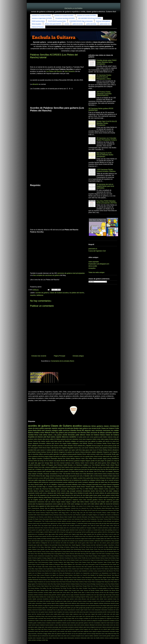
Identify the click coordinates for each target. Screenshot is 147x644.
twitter (57, 506)
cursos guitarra (94, 437)
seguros (95, 631)
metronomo (41, 502)
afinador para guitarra (113, 521)
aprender (48, 428)
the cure (50, 543)
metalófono (59, 623)
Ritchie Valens (94, 489)
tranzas (53, 506)
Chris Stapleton (102, 556)
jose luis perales (96, 534)
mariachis (48, 471)
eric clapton (74, 478)
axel (118, 443)
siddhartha (97, 541)
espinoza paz (83, 441)
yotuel (112, 543)
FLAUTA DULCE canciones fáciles (57, 21)
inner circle (91, 610)
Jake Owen (45, 567)
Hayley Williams (68, 564)
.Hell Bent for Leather (102, 545)
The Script (63, 588)
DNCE (60, 487)
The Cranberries (92, 519)
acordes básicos (33, 491)
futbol (87, 495)
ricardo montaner (83, 482)
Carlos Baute (32, 487)
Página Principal (59, 356)
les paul (61, 536)
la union (115, 534)
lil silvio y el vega (61, 618)
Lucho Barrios (48, 517)
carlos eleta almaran (80, 599)
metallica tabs (64, 539)
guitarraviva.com (33, 534)
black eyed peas (114, 523)
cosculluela (57, 461)
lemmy (49, 618)
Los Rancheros (94, 573)
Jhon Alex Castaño (87, 567)
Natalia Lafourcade (61, 489)
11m (95, 547)
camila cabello (32, 599)
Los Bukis (36, 489)
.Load (30, 547)
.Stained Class (74, 547)
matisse (49, 450)
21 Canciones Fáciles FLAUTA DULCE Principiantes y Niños (104, 77)
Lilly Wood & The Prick (113, 571)
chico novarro (44, 528)
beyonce (53, 597)
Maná (39, 430)
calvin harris (110, 597)
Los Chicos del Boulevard (63, 573)
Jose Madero (58, 569)
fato (58, 495)
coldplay (73, 441)
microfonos (78, 539)
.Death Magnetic (76, 545)
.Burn (70, 545)
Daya (117, 558)
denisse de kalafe (55, 530)
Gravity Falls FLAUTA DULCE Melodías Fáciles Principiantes (107, 123)
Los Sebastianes (104, 573)
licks (55, 618)
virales (50, 638)
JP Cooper (39, 567)
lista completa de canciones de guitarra (46, 275)
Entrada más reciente (39, 356)
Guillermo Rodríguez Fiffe (56, 564)
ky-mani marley (115, 616)
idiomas (109, 478)
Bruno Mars (47, 448)
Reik (88, 433)
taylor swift (75, 450)
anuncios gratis (48, 454)
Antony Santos (46, 552)
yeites (30, 640)
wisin (91, 450)
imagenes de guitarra (65, 452)
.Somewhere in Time (56, 474)
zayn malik (37, 545)
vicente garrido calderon (109, 636)
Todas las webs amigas (96, 272)
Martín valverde (77, 517)
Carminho (31, 556)
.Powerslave (61, 485)
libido (52, 463)
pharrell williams (79, 627)
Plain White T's (115, 582)
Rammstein (46, 519)
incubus (78, 610)
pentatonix (71, 627)
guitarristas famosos (93, 478)
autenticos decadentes (83, 491)
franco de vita (81, 495)
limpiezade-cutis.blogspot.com (99, 264)
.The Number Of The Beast (71, 474)
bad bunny (99, 491)
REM (87, 489)
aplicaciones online (56, 523)
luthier (98, 536)
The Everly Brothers (34, 588)
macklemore (32, 621)
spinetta (80, 634)
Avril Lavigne (103, 485)
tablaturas (40, 295)
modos (90, 539)
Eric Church (111, 560)
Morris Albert (56, 580)
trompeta (78, 636)
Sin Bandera (66, 441)
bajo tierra (106, 595)
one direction (82, 433)
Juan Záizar (93, 569)
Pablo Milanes (115, 580)
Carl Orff (99, 554)
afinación (35, 84)
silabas (49, 634)
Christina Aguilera (37, 558)
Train (117, 489)
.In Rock (117, 545)
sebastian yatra (93, 482)
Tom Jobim (79, 588)
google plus (89, 608)
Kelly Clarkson (61, 571)
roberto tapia (107, 629)
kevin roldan (85, 497)
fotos (85, 478)
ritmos (36, 435)
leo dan (106, 469)
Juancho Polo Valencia (103, 569)
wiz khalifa (97, 638)
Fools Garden (82, 562)
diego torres (73, 493)
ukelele (94, 452)
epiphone (67, 606)
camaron (116, 597)
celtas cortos (110, 526)
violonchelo (37, 465)
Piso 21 (82, 489)
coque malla (112, 528)
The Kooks (100, 519)
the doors (31, 485)
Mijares (114, 577)
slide (93, 504)
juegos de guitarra (106, 461)
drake (30, 606)
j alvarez (71, 612)
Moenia (41, 580)
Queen (30, 443)
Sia (41, 476)
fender (114, 454)
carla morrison (91, 454)
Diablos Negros (32, 560)
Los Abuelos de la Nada (49, 573)
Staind (77, 586)
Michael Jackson (100, 465)
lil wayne (69, 618)
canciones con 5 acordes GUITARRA (87, 16)
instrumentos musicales (59, 497)
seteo (85, 504)
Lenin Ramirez (77, 515)
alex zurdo (63, 593)
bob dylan (109, 491)
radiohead (71, 482)
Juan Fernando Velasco (100, 513)
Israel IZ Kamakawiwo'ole (102, 564)
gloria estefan (67, 608)
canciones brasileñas (43, 599)
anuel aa (68, 595)
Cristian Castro (53, 487)
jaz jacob (95, 612)
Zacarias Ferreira (33, 593)
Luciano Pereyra (45, 575)
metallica (37, 433)
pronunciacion (58, 482)
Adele (65, 446)
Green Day (54, 433)
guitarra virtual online (112, 495)
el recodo (46, 446)
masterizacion (32, 502)
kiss (102, 469)
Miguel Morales (107, 577)
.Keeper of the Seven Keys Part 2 (104, 506)
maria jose (83, 621)
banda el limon (82, 454)
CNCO (75, 446)
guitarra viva (87, 428)
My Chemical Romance (47, 489)
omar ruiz (113, 625)
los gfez (46, 500)
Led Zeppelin (114, 452)
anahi (34, 523)
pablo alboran (80, 435)
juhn (114, 614)
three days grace (84, 450)
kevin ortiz (78, 497)
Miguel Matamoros (96, 517)
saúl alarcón (68, 631)
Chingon (95, 556)
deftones (74, 603)
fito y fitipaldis (87, 446)
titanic (59, 636)
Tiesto (74, 588)
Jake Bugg (62, 513)
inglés (113, 478)
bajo (81, 428)
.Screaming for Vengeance (63, 508)
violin (95, 543)
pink (40, 482)
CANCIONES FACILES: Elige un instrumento (81, 21)
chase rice (116, 599)
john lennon (55, 443)
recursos (67, 24)
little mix (74, 618)
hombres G (52, 469)
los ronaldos (75, 536)
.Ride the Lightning (50, 508)
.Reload (42, 508)
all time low (103, 593)
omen (117, 625)
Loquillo (83, 515)
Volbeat (30, 521)
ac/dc (99, 428)
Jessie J (68, 513)
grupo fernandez (97, 608)
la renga (111, 497)
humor (62, 610)
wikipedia (99, 452)
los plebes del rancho (77, 293)
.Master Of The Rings (38, 547)
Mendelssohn (89, 577)
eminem (115, 530)
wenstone (77, 638)
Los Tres (92, 465)
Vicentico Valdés (63, 590)
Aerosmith (68, 485)
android (46, 595)
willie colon (90, 638)
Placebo (30, 519)
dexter (92, 603)
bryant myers (48, 526)
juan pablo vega (36, 480)
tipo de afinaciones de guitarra (46, 636)
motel (108, 623)
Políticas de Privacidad (38, 27)
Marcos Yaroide (63, 577)
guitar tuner (102, 495)
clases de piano (34, 428)
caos (89, 526)
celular (101, 599)
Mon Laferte (105, 517)
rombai (113, 629)
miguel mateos (61, 502)
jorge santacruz (74, 614)
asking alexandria (66, 523)
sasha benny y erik (54, 631)
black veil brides (33, 526)
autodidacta (115, 459)
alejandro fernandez (39, 443)
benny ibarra (95, 523)
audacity (89, 595)
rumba (36, 631)
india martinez (59, 534)
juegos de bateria (47, 480)
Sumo (97, 586)
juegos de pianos (54, 456)
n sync (56, 625)
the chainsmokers (113, 482)
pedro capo (61, 541)
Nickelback (112, 517)
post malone (103, 627)
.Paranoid (46, 474)
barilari (33, 597)
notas (99, 439)
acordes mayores (45, 491)
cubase (44, 603)
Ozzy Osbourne (96, 580)
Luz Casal (83, 575)
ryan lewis (41, 631)
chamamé (37, 528)
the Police (114, 634)
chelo (89, 467)
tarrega (93, 634)
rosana (61, 471)
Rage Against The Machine (36, 584)
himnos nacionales (48, 610)
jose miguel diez (93, 614)
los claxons (76, 452)
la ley (70, 480)
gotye (92, 532)
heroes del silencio (53, 452)
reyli (76, 482)
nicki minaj (113, 539)
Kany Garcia (45, 571)
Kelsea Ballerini (45, 515)
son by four (75, 634)
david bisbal (32, 452)
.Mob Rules (47, 547)
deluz (78, 603)
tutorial (37, 485)
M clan (88, 575)
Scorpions (112, 489)
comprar (85, 601)
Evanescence (104, 510)
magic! (110, 536)
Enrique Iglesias (114, 439)
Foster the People (92, 562)
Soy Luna (81, 448)
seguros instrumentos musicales (106, 631)
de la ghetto (39, 530)
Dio (89, 510)
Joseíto (74, 569)
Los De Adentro (76, 573)
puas (77, 541)
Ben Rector (81, 552)
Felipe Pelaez (70, 562)
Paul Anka (59, 582)
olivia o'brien (106, 625)
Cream (76, 558)
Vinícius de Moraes (89, 590)
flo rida (74, 495)
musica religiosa (33, 482)
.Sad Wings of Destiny (63, 547)
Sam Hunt (52, 586)
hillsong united (43, 497)
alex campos (46, 467)
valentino (96, 636)
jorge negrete (88, 534)
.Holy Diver (111, 545)
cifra (44, 601)
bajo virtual (112, 595)
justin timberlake (58, 480)
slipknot (34, 459)
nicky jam (116, 437)
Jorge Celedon (39, 569)
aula (92, 595)
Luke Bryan (76, 575)
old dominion (99, 625)
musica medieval (40, 625)
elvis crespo (50, 606)
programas (41, 504)
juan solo (110, 614)
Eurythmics (31, 562)
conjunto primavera (103, 528)
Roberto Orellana (70, 584)
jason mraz (65, 469)
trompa (73, 636)
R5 (34, 519)
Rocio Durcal (87, 584)
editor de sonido (94, 493)
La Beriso (75, 571)
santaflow (92, 541)
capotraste (31, 493)
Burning (83, 554)
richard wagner (84, 629)
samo (73, 504)
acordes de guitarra (42, 293)
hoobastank (41, 534)
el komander (108, 454)
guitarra (42, 428)
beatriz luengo (88, 523)
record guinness (56, 629)
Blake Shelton (53, 510)
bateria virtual (69, 467)
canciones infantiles (70, 430)
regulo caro (68, 450)
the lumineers (115, 504)
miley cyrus (55, 471)
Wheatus (106, 590)
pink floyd (47, 437)
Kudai (60, 515)
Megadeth (70, 448)
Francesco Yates (102, 562)
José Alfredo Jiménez (86, 443)
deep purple (58, 441)
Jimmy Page (76, 513)
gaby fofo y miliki (47, 608)
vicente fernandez (69, 435)
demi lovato (46, 530)
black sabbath (32, 446)
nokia (75, 625)
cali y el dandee (85, 476)
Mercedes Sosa (86, 517)
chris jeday (40, 601)
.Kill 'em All (47, 485)
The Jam (49, 588)
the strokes (32, 506)
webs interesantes (69, 638)
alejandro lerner (56, 491)
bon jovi (77, 476)
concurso (36, 478)
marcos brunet (76, 621)
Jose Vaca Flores (67, 569)
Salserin (47, 586)
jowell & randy (102, 614)
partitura (31, 439)
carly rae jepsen (91, 599)
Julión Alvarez (38, 439)
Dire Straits (66, 459)
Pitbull (117, 465)
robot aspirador (94, 262)
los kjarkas (101, 618)
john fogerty (72, 534)
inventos (33, 612)
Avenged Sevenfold (92, 485)
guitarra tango (115, 532)
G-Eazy (109, 562)
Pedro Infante (110, 465)
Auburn (52, 552)
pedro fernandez (63, 627)
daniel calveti (65, 493)
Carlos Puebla (115, 554)
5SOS (41, 448)
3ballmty (111, 547)
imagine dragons (85, 461)
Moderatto (36, 580)
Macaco (62, 517)
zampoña (31, 545)
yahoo (108, 543)
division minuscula (55, 478)
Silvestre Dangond (62, 519)
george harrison (82, 532)
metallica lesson (41, 623)
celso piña (103, 526)
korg (106, 534)
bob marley (42, 441)
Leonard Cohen (102, 571)
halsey (30, 610)
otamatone (31, 627)
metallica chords (114, 621)
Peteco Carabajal (96, 582)
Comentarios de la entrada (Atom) (62, 361)
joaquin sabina (74, 469)
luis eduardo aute (91, 536)
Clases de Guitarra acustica (59, 293)
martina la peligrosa (92, 621)
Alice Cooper (32, 510)
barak (30, 597)
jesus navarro (46, 614)
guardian (105, 608)
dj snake (86, 493)
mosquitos (92, 268)
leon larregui (45, 463)
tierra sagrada (40, 506)
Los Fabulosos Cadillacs (81, 465)
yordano (34, 640)
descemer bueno (85, 603)
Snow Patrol (84, 519)
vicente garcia (82, 543)
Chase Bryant (89, 556)
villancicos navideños (69, 437)
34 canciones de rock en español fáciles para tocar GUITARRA (105, 186)
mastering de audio (113, 500)
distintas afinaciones (105, 603)
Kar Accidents (53, 571)
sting (113, 541)
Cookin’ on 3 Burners (58, 558)
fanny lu (98, 606)
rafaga (32, 629)
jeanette (100, 612)
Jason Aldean (68, 567)
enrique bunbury (41, 452)
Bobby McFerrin (62, 510)
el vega (45, 606)
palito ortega (38, 627)
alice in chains (86, 593)
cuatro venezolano (37, 603)
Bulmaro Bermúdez (75, 554)
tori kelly (47, 506)
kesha (74, 616)
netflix (108, 539)
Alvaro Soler (39, 510)
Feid (115, 510)
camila (48, 441)
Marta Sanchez (73, 577)
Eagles (93, 487)
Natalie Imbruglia (64, 580)
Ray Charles (57, 584)
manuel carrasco (114, 480)
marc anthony (76, 463)
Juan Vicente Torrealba (83, 569)
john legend (71, 497)
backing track (60, 476)
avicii (60, 467)
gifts (62, 608)
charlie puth (39, 493)
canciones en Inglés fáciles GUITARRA (42, 18)
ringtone (96, 629)
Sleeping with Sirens (66, 586)
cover (117, 528)
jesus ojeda (54, 614)
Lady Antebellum (83, 571)
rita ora (101, 629)
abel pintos (46, 439)
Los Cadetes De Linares (104, 515)
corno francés (101, 601)
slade (63, 634)
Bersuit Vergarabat (113, 485)
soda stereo (43, 435)
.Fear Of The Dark (99, 471)
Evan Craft (38, 562)
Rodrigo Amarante (96, 584)
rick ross (91, 629)
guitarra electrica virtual (104, 532)
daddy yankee (115, 467)
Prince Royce (111, 443)
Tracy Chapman (92, 588)
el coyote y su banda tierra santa (95, 530)
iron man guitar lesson (42, 612)
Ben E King (46, 510)
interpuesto (98, 610)
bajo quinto (100, 595)
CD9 (87, 554)
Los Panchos (40, 517)
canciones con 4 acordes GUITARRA (64, 16)
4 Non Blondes (97, 508)
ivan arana (65, 612)
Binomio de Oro (104, 552)
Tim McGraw (115, 519)
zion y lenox (72, 506)
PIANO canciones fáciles (38, 21)
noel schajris (101, 502)
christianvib (114, 426)
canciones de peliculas (65, 428)
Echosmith (86, 560)
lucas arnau (82, 536)
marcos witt (102, 500)
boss (69, 597)
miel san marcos (50, 502)
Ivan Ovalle (113, 564)
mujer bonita (32, 625)
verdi (100, 636)
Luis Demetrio (60, 575)
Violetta (97, 590)
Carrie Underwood (39, 556)
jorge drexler (80, 534)
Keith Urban (37, 515)
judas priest (83, 437)
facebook (93, 606)
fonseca (94, 446)
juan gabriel (92, 441)
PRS (102, 580)
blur (104, 491)
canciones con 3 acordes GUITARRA (41, 16)
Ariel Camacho (70, 71)
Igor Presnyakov (90, 564)
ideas (66, 610)
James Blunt (60, 567)
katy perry (97, 469)
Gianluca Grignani (45, 513)
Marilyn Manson (76, 459)
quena (114, 627)
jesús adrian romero (63, 614)
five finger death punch (107, 606)
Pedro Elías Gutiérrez (78, 582)
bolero (65, 597)
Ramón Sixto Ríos (48, 584)
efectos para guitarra (101, 448)
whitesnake (83, 638)
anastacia (31, 595)
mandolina (49, 621)
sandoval (86, 541)
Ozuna (76, 448)
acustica (46, 593)
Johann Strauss (109, 567)
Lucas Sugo (36, 575)
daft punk (46, 478)
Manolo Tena (111, 575)
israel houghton (58, 612)
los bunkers (70, 456)
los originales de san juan (112, 618)
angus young (107, 459)
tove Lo (69, 636)
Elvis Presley (104, 560)
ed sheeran (39, 437)
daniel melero (55, 603)
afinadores (116, 450)
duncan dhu (82, 530)
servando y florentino (37, 634)
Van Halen (37, 590)
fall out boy (60, 532)
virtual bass (56, 638)
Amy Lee (100, 549)
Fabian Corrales (53, 562)
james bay (82, 612)
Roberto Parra (79, 584)
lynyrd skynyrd (104, 536)
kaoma (50, 616)
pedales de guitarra (58, 450)
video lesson (90, 543)
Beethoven (90, 474)
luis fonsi (57, 463)
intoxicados (104, 610)
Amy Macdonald (108, 549)
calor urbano (103, 597)
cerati (52, 441)
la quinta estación (103, 497)
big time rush (60, 597)
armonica (53, 476)
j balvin (94, 439)
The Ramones (56, 588)
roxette (117, 629)
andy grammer (52, 595)
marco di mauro (68, 621)
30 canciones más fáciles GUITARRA (65, 18)
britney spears (90, 597)
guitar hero (113, 608)
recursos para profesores (68, 629)
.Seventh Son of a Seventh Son (80, 508)
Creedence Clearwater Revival (53, 459)
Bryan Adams (66, 554)
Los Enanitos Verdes (100, 443)
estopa (110, 448)
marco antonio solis (39, 471)
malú (45, 621)
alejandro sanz (90, 430)
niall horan (64, 625)
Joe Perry (101, 567)
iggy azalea (52, 534)
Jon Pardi (116, 567)
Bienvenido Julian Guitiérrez (92, 552)
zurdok (43, 640)
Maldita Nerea (103, 575)
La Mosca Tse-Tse (67, 515)
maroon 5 (43, 450)
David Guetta (66, 487)
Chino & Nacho (107, 474)
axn (95, 595)
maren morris (85, 463)
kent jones (69, 616)
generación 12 (56, 608)
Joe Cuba (95, 567)
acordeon (41, 593)
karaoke (55, 616)
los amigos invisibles (83, 618)
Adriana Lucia (36, 549)
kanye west (44, 616)
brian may (41, 526)
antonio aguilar (61, 595)
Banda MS (80, 430)
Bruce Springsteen (57, 554)
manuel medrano (65, 463)
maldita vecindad (41, 539)
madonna (75, 500)
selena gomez (102, 463)
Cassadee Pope (49, 556)
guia (109, 608)
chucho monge (59, 528)
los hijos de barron (56, 500)
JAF (34, 567)
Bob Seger (41, 554)
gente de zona (73, 532)
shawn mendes (59, 446)
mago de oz (105, 480)
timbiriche (35, 636)
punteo (65, 482)
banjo (117, 595)
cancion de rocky (57, 526)
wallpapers (75, 443)
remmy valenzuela (104, 456)
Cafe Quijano (92, 554)
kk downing (103, 616)
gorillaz (88, 532)
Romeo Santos (33, 441)
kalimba (65, 480)
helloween (103, 478)
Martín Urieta (81, 577)
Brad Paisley (48, 554)
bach (63, 467)
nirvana (94, 428)
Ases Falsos (82, 485)
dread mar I (32, 469)
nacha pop (93, 502)
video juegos (105, 439)
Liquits (30, 573)
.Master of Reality (37, 474)
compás (89, 601)
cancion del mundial (68, 526)
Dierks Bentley (49, 560)
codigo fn (94, 528)
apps (72, 595)
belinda (42, 597)
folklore (58, 439)
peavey (55, 541)
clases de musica (97, 467)
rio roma (113, 441)
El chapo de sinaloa (95, 560)
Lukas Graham (69, 575)
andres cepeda (56, 437)
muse (80, 439)
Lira (33, 573)
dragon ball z (66, 478)
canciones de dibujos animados (101, 433)
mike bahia (80, 502)
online (108, 502)
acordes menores (71, 521)
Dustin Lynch (79, 560)
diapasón (96, 603)
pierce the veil (68, 541)
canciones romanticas (81, 467)
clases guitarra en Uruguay (84, 528)
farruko (63, 461)
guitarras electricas (38, 456)
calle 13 (92, 476)
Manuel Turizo (36, 577)
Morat (38, 476)
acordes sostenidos (92, 521)
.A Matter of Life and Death (50, 545)
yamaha (117, 638)
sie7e (89, 504)
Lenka (95, 571)
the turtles (64, 543)
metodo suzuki (66, 623)
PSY (78, 489)
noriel (78, 625)
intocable (59, 469)
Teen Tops (109, 586)
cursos (41, 478)
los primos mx (68, 536)
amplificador (54, 467)
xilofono (102, 638)
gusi (118, 608)
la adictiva (63, 456)
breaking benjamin (80, 597)
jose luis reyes (83, 614)
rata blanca (44, 629)
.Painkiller (54, 547)
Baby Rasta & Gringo (60, 552)
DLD (118, 441)
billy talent (107, 523)
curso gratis (106, 467)
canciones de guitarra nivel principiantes (71, 273)
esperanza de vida (85, 606)
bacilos (93, 491)
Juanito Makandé (114, 569)
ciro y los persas (71, 528)
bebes (37, 597)
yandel (41, 485)
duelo (77, 530)
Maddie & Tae (94, 575)
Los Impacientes (85, 573)
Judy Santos (32, 571)
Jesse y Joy (52, 435)
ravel (49, 629)
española (77, 606)
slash (102, 541)
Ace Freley (83, 474)
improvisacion (71, 610)
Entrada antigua (78, 356)
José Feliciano (58, 465)
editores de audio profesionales (109, 493)
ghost (46, 469)
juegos (46, 456)
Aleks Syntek (115, 508)
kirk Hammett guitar (88, 616)
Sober (73, 586)
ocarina (82, 625)
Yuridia (47, 521)
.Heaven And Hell (91, 545)
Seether (57, 586)
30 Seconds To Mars (102, 547)
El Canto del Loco (95, 510)
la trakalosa (75, 480)
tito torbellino (71, 543)
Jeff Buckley (99, 487)
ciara (65, 528)
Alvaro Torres (94, 549)
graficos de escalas (91, 24)
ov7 (111, 502)
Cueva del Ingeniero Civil (97, 251)
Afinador (70, 446)
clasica (80, 601)
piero (74, 541)
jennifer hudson (107, 612)
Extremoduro (45, 562)
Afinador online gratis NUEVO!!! (53, 24)
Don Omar (116, 474)
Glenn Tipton (115, 562)
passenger (55, 627)
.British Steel (90, 506)
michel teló (71, 539)
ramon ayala (57, 504)
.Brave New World (63, 545)
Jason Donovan (77, 567)
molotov (87, 502)
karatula (60, 616)
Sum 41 (93, 586)
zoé (88, 437)
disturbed (72, 530)
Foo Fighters (63, 448)
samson (46, 631)
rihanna (82, 452)
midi (90, 623)
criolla (30, 603)
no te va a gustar (85, 456)
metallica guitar (32, 623)
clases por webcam (72, 601)
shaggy (45, 634)
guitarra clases (103, 426)
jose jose (81, 469)
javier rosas (89, 612)
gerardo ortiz (65, 439)
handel (40, 610)
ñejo (47, 640)
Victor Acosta (72, 590)
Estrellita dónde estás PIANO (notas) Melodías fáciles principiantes (107, 62)
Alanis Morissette (106, 508)
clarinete (48, 601)
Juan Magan (107, 487)
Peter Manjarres (106, 582)
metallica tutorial (51, 623)
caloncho (97, 597)
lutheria (98, 480)
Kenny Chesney (54, 515)
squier (85, 634)
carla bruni (62, 599)
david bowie (68, 603)
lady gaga (38, 463)
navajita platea (100, 539)
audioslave (81, 523)
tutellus (91, 636)
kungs (108, 616)
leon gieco (55, 536)
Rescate (63, 584)
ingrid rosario (84, 610)
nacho (94, 539)
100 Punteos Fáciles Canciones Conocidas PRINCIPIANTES (104, 94)
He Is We (75, 564)
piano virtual (94, 456)
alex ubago (46, 476)
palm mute (45, 627)
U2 (78, 437)
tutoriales (116, 433)
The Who (69, 588)
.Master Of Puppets (47, 465)
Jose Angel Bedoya (49, 569)
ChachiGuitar (68, 556)
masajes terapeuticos (104, 621)
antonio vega (65, 491)
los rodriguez (92, 480)
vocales (61, 638)
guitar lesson (93, 495)
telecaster (98, 634)
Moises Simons (47, 580)
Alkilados (75, 485)
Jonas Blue (31, 569)
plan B (35, 504)
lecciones (49, 536)
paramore (116, 502)
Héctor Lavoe (82, 564)
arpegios (55, 430)
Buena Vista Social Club (74, 510)
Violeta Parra (38, 467)
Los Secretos (113, 573)
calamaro (40, 446)
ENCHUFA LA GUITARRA (73, 8)
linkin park (37, 450)
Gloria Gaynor (32, 564)
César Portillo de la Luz (85, 558)
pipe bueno (87, 627)
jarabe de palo (96, 461)
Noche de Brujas (86, 580)
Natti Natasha (78, 580)
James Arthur (53, 567)
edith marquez (39, 606)
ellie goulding (108, 530)
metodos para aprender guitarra (79, 623)
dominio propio (115, 603)
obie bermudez (36, 541)
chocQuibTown (32, 601)
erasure (72, 606)
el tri (43, 469)
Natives (71, 580)
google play (82, 608)
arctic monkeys (90, 448)
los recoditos (83, 480)
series (42, 433)
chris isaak (51, 528)
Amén (115, 549)
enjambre (43, 495)
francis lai (116, 606)
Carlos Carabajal (106, 554)
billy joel (101, 523)
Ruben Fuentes (37, 586)
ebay (33, 606)
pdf (96, 463)
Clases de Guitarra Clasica (95, 435)
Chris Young (110, 556)
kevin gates (79, 616)
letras (94, 426)
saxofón (62, 631)
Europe (117, 560)
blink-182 (37, 461)
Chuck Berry (84, 510)
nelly (60, 625)
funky (67, 532)
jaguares (66, 534)
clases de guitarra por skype (59, 601)
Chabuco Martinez (59, 556)
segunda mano (88, 631)
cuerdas (49, 603)
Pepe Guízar (88, 582)
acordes (100, 459)
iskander (51, 612)
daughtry (62, 603)
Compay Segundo (47, 558)
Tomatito (85, 588)
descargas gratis (65, 530)
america (30, 523)
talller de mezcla (105, 504)
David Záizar (112, 558)
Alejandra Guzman (60, 549)
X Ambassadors (37, 521)
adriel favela (56, 593)
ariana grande (72, 454)
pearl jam (51, 541)
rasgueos (89, 439)
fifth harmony (70, 461)
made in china (39, 621)
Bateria (31, 433)
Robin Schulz (53, 519)
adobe (51, 593)
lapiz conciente (39, 618)
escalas (80, 478)
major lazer (116, 536)
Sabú (43, 586)
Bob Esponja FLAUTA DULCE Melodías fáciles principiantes (105, 155)
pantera (50, 627)
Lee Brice (91, 571)
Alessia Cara (70, 549)
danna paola (32, 530)
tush (76, 543)
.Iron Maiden (109, 471)
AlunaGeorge (77, 549)
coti (78, 441)
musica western (50, 625)
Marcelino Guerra (45, 577)
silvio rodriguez (112, 463)
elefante (80, 446)
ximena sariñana (109, 638)
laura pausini (43, 536)
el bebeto (38, 469)
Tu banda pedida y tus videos (105, 588)
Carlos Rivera (98, 474)
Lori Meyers (38, 573)
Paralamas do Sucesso (44, 582)
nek (105, 539)
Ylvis (43, 521)
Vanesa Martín (44, 590)
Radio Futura (39, 519)
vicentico (40, 459)
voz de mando (89, 471)
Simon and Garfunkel (74, 519)
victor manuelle (37, 638)
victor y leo (45, 638)
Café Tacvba (55, 448)
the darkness (57, 543)
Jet (71, 513)
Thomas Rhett (107, 519)
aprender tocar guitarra (60, 454)
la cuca (110, 534)
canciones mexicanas (103, 430)
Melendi (47, 433)
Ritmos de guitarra (37, 24)
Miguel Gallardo (98, 577)
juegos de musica (103, 446)
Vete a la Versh (54, 590)
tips (56, 636)
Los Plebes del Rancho (54, 71)
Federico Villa (62, 562)
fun (64, 532)
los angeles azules (37, 500)
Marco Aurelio (55, 577)
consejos (94, 601)
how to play (56, 610)
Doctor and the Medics (69, 560)
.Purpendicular (35, 508)
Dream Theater (86, 487)
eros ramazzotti (51, 495)
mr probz (116, 623)
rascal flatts (38, 629)
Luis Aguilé (53, 575)
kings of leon (93, 497)
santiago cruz (79, 504)
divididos (80, 493)
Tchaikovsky (102, 586)
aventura (31, 461)
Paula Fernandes (67, 582)
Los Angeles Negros (91, 515)
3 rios (91, 508)
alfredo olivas (78, 593)
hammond (35, 610)
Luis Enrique (56, 517)
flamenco (68, 495)
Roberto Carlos (104, 489)
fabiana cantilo (53, 532)
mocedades (97, 623)
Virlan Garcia (93, 459)
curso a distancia (48, 493)
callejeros (116, 491)
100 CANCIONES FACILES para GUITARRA (90, 18)
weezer (104, 543)
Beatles (76, 428)
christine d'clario (108, 476)
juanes (60, 435)
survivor (89, 634)
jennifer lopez (115, 612)
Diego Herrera (41, 560)
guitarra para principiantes (68, 433)
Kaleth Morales (68, 465)
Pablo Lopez (107, 580)
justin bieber (103, 437)
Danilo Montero (96, 558)
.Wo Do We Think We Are (86, 547)
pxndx (115, 446)
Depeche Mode (76, 487)
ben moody (47, 597)
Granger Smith (44, 564)
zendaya (39, 640)
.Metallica (54, 485)
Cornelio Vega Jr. (42, 487)
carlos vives (100, 454)
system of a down (69, 471)
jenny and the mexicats (35, 614)
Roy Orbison (111, 584)
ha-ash (51, 446)
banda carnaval (69, 476)
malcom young (32, 539)
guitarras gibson (33, 497)
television (88, 452)
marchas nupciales (58, 621)
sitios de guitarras (57, 634)
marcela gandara (92, 500)
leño (52, 618)
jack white (76, 612)
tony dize (64, 636)
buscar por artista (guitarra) (103, 21)
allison (41, 454)
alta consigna (110, 593)
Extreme (111, 510)
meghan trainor (56, 539)
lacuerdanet (31, 618)
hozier (46, 534)
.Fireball (83, 545)
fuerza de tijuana (37, 608)
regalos (77, 629)
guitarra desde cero (105, 24)
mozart (112, 623)
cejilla (60, 430)
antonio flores (46, 523)
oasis (84, 439)
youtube (117, 543)
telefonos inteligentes (42, 543)
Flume (76, 562)
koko (103, 534)
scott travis (80, 631)
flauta (35, 430)
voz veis (99, 543)
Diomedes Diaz (58, 560)
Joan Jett (83, 513)
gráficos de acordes (78, 24)
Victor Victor (80, 590)
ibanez (50, 497)
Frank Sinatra (36, 513)
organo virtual (44, 541)
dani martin (57, 493)
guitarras (77, 461)
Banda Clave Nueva (72, 552)
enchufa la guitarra (59, 606)
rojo (62, 504)
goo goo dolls (75, 608)
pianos (110, 446)
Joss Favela (89, 513)
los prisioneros (67, 500)
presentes (109, 627)
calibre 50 (53, 439)
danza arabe (93, 266)
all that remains (95, 593)
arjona (30, 430)
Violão (102, 590)
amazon (117, 593)
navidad (31, 435)
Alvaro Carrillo (86, 549)
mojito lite (103, 623)
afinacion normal (102, 521)
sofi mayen (68, 634)
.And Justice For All (81, 506)
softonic (97, 504)
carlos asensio (70, 599)
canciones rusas (54, 599)
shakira (69, 443)
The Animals (115, 586)
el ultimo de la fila (34, 495)
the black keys (103, 482)
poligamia (93, 627)
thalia (109, 634)
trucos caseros (85, 636)
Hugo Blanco (55, 513)
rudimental (31, 631)
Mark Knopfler (68, 517)
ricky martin (113, 456)
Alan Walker (51, 549)
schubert (74, 631)
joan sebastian (74, 439)
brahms (73, 597)
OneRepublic (72, 489)
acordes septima (81, 521)
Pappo (35, 582)
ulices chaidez (79, 471)
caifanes (49, 443)
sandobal (81, 541)
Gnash (38, 564)
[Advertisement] (40, 96)
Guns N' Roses (98, 450)
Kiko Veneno (69, 571)
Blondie (111, 552)
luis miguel (63, 443)
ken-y (64, 616)
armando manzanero (80, 595)
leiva (45, 618)
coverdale (108, 601)
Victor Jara (85, 459)
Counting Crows (69, 558)
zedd (41, 545)
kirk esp (97, 616)
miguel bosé (84, 539)
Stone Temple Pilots (85, 586)
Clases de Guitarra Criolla (110, 428)
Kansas (40, 571)
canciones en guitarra (81, 526)
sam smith (67, 504)
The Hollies (43, 588)
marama (76, 456)
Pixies (117, 517)
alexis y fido (70, 593)
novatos (92, 463)
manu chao (83, 500)
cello (98, 599)
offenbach (92, 625)
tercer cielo (104, 634)
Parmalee (53, 582)
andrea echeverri (39, 595)
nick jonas (70, 625)
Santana (31, 467)
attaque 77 (74, 523)
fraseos (30, 608)
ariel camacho (46, 430)
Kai (36, 571)
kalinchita (38, 616)
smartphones (108, 541)
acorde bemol (53, 521)
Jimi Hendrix (32, 476)
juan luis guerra (89, 469)
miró (92, 623)
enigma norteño (44, 532)
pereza (30, 504)
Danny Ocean (104, 558)
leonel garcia (112, 469)
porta (97, 627)
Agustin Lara (44, 549)
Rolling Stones (107, 450)
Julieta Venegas (111, 513)
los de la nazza (93, 618)
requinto (33, 295)
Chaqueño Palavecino (78, 556)
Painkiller (31, 582)
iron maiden (115, 430)
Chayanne (106, 452)
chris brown (99, 476)
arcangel (73, 491)
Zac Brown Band (114, 590)
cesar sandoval (108, 599)
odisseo (87, 625)
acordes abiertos (62, 521)
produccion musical (48, 482)
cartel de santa (95, 526)
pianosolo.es (93, 249)
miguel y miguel (71, 502)
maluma (110, 437)
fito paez (62, 495)
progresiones (49, 504)
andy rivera (39, 523)
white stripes (63, 506)
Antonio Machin (37, 552)
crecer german (115, 601)
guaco (96, 532)
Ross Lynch (104, 584)
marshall (49, 539)
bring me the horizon (47, 461)
